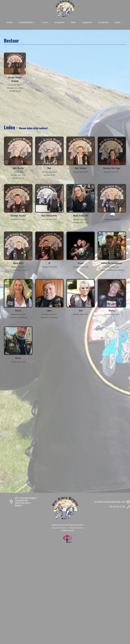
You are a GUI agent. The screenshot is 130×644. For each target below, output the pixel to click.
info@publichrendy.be (76, 528)
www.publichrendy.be (59, 528)
